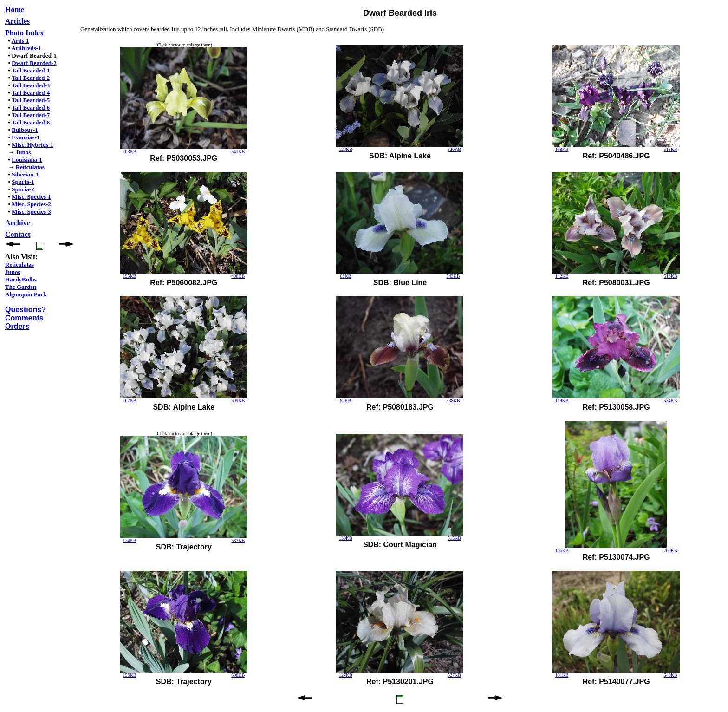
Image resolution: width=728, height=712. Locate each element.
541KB (238, 152)
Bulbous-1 (25, 130)
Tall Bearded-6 (31, 108)
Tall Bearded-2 (31, 78)
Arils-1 (20, 41)
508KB (238, 675)
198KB (562, 149)
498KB (238, 276)
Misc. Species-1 (31, 197)
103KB (129, 152)
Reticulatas (30, 167)
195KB (129, 276)
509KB (238, 401)
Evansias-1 (26, 137)
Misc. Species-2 (31, 204)
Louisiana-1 (27, 160)
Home (15, 10)
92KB (346, 401)
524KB (670, 401)
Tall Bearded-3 (31, 85)
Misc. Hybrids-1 (32, 145)
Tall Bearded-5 (31, 100)
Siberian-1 (25, 174)
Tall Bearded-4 (31, 93)
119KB (562, 401)
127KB (346, 675)
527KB (454, 675)
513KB (671, 149)
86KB (346, 276)
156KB (129, 675)
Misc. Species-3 (31, 212)
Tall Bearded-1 (31, 70)
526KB (454, 149)
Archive (18, 223)
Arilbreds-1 (26, 48)
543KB (453, 276)
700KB (671, 551)
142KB (562, 276)
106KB (562, 551)
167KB (129, 401)
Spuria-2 (23, 189)
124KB (129, 540)
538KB (453, 401)
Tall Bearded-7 (31, 115)
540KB (671, 675)
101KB (562, 675)
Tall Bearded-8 (31, 122)
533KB (238, 540)
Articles (17, 21)
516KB (671, 276)
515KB (454, 538)
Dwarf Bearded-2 (34, 63)
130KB (346, 538)
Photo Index (24, 33)
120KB (346, 149)
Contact (18, 234)
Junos (23, 152)
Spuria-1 (23, 182)
